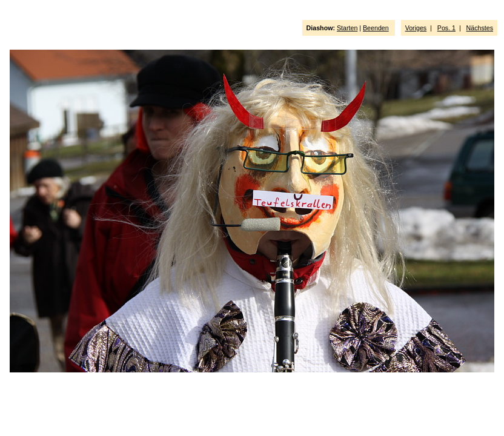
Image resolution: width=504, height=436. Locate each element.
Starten (347, 28)
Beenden (376, 28)
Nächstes (480, 28)
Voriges (416, 28)
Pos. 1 (446, 28)
